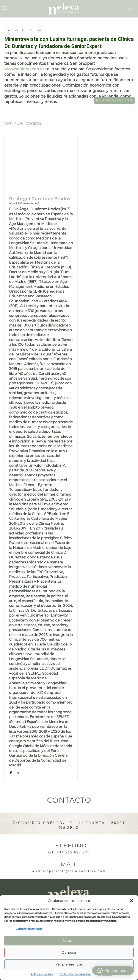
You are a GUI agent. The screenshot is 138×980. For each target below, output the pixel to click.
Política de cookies (42, 974)
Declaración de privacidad (75, 974)
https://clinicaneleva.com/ (24, 203)
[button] (132, 901)
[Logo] (69, 9)
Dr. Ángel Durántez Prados (40, 199)
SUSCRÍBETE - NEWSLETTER (114, 100)
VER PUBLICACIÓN (23, 124)
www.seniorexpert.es (24, 69)
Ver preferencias (69, 964)
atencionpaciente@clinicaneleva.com (69, 871)
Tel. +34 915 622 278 (69, 852)
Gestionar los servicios (29, 929)
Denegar (69, 952)
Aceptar (69, 941)
